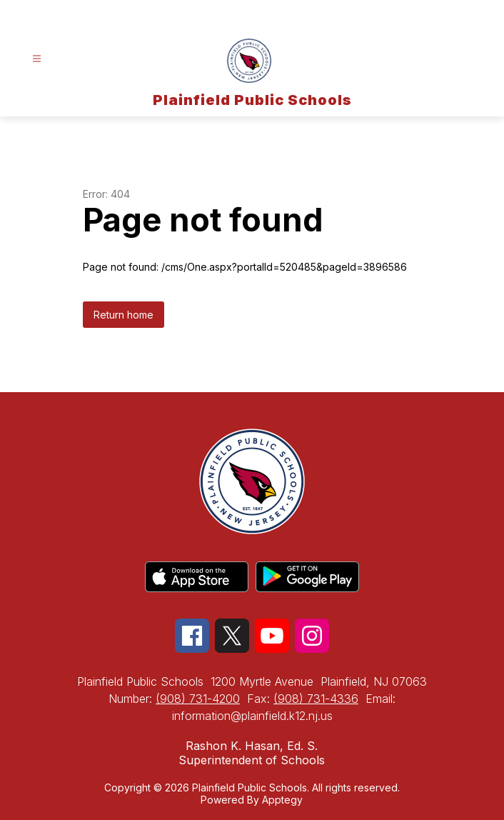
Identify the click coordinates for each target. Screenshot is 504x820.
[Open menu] (37, 59)
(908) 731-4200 (198, 699)
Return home (124, 315)
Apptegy (282, 800)
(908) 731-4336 (316, 699)
